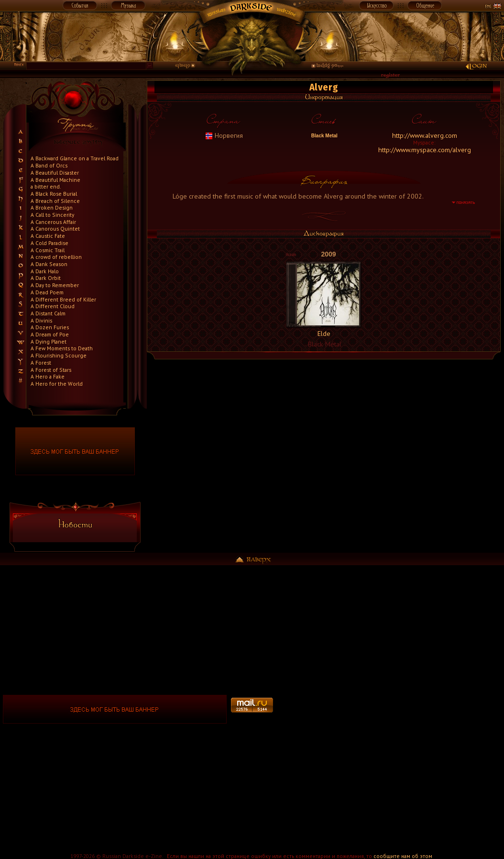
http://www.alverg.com (425, 135)
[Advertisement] (389, 709)
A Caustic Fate (48, 236)
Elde (324, 334)
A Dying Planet (49, 341)
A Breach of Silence (55, 201)
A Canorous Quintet (55, 229)
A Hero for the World (57, 384)
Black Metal (324, 136)
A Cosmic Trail (48, 250)
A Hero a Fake (48, 376)
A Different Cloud (53, 306)
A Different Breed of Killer (63, 299)
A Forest (41, 363)
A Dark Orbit (46, 278)
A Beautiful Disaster (55, 173)
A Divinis (41, 320)
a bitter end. (46, 186)
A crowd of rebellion (56, 257)
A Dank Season (49, 264)
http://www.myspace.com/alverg (425, 150)
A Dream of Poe (50, 334)
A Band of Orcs (49, 165)
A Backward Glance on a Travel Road (75, 158)
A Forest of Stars (51, 370)
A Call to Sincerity (52, 215)
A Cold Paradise (49, 243)
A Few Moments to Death (62, 348)
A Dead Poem (47, 292)
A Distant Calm (48, 313)
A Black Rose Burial (54, 194)
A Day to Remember (55, 285)
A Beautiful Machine (55, 180)
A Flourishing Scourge (59, 355)
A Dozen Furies (50, 327)
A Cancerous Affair (53, 222)
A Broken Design (52, 207)
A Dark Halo (45, 271)
